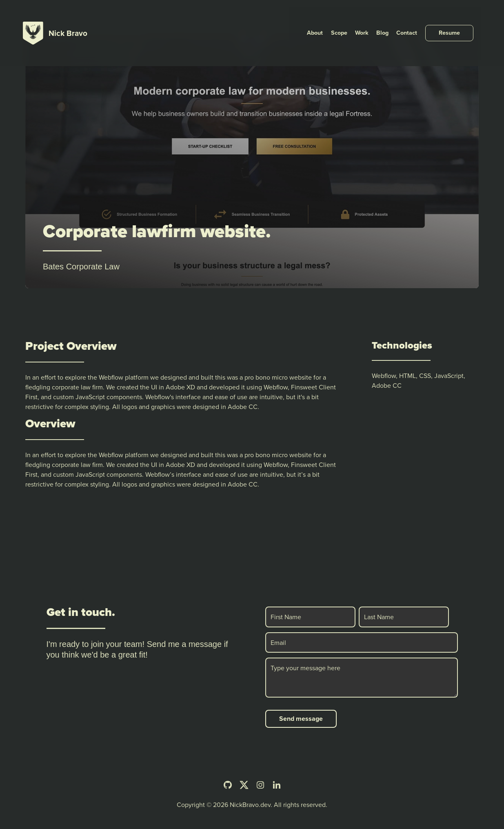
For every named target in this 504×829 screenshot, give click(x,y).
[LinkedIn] (277, 785)
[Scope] (352, 18)
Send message (301, 719)
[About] (330, 18)
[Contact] (416, 18)
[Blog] (393, 18)
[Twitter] (244, 785)
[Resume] (457, 18)
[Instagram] (260, 785)
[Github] (228, 785)
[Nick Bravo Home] (55, 18)
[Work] (374, 18)
